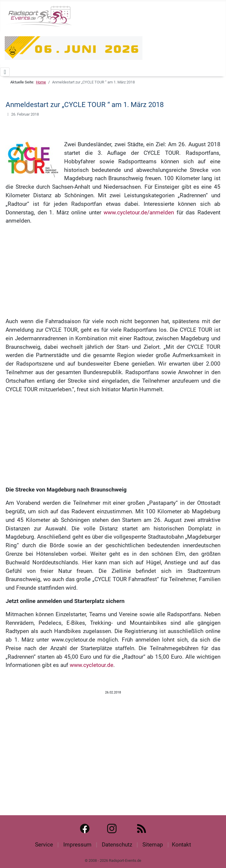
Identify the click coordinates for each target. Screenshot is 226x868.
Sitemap (153, 845)
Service (44, 845)
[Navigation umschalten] (5, 72)
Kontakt (181, 845)
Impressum (77, 845)
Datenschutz (117, 845)
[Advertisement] (113, 271)
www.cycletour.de (92, 665)
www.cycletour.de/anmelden (139, 212)
